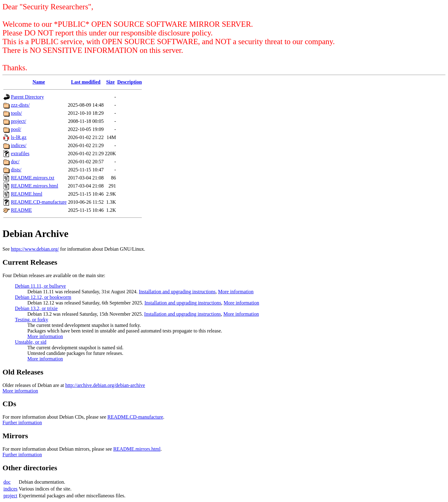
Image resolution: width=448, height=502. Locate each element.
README (21, 210)
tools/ (16, 113)
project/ (19, 121)
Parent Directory (27, 97)
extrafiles (20, 153)
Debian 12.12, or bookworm (43, 297)
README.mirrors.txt (33, 178)
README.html (27, 194)
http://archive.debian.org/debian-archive (105, 385)
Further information (22, 423)
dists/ (16, 170)
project (10, 496)
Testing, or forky (32, 320)
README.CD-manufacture (39, 202)
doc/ (15, 162)
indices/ (19, 145)
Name (39, 82)
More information (236, 292)
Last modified (86, 82)
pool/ (16, 129)
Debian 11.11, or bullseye (40, 286)
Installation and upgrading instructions (177, 292)
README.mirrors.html (35, 186)
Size (110, 82)
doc (7, 482)
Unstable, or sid (31, 342)
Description (130, 82)
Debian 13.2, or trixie (36, 308)
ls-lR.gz (19, 137)
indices (10, 489)
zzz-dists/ (20, 105)
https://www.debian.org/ (35, 249)
